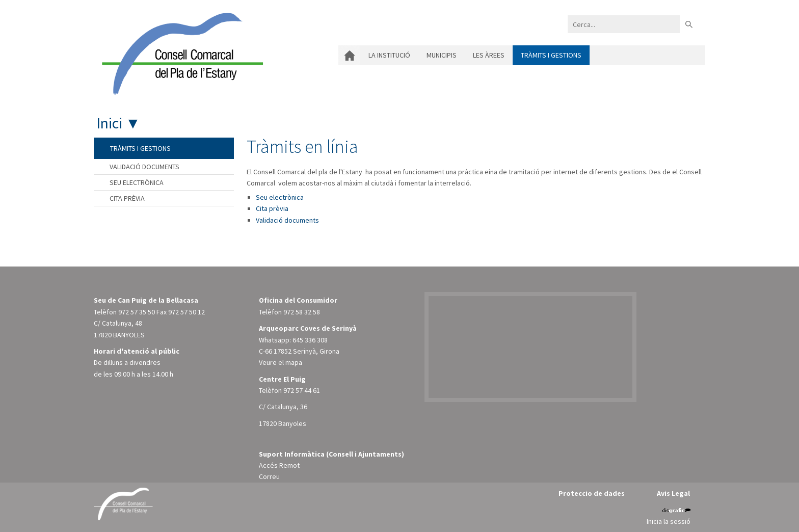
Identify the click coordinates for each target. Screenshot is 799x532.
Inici (349, 55)
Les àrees (489, 55)
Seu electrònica (280, 197)
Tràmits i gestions (551, 55)
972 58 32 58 (302, 312)
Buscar (689, 24)
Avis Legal (673, 493)
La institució (389, 55)
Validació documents (287, 220)
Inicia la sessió (669, 521)
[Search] (624, 24)
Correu (269, 476)
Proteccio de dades (592, 493)
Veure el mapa (281, 362)
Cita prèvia (272, 208)
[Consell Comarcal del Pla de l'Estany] (180, 53)
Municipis (442, 55)
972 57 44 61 (302, 390)
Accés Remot (279, 465)
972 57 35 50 (137, 312)
